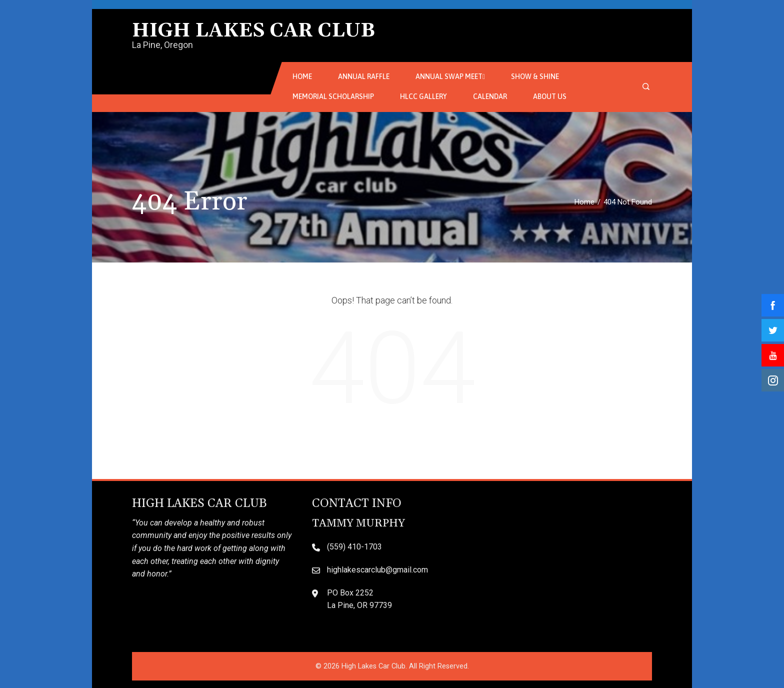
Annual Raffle (364, 76)
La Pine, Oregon (162, 45)
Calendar (490, 96)
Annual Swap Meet (450, 77)
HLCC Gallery (423, 96)
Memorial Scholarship (333, 96)
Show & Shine (535, 76)
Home (302, 76)
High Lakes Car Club (253, 31)
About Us (550, 96)
